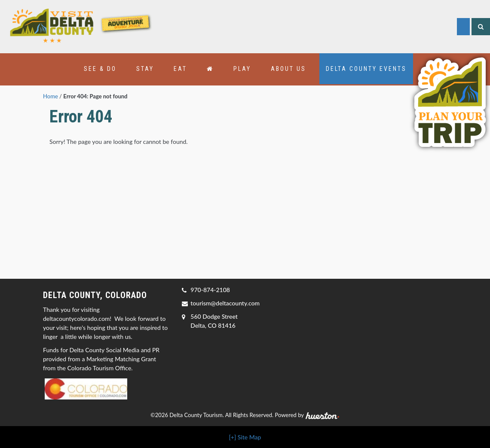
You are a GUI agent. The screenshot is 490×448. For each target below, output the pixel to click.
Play (242, 69)
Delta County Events (366, 69)
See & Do (100, 69)
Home (51, 96)
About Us (288, 69)
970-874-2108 (210, 290)
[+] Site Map (245, 437)
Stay (145, 69)
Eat (180, 69)
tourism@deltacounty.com (225, 303)
